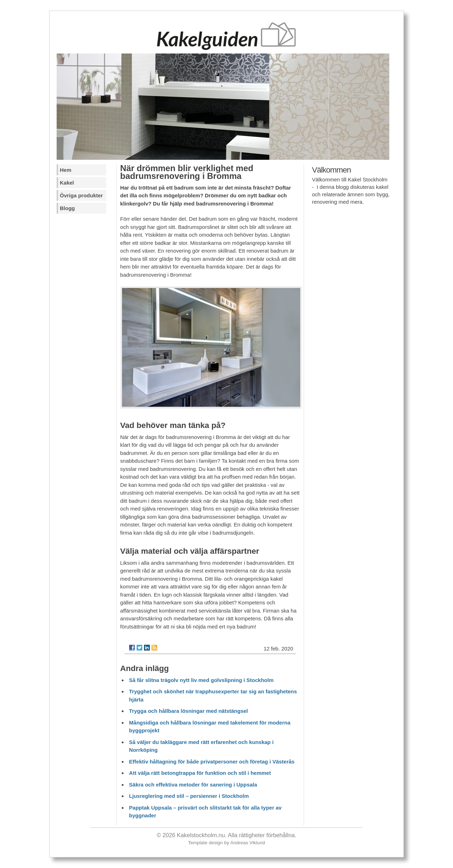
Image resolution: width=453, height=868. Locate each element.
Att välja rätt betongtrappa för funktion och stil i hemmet (200, 773)
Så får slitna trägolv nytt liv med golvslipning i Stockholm (201, 680)
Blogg (67, 208)
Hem (66, 170)
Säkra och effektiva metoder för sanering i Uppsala (193, 785)
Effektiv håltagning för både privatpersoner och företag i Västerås (212, 762)
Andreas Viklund (248, 843)
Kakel (67, 183)
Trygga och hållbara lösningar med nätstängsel (189, 711)
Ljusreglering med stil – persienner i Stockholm (189, 796)
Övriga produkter (81, 195)
